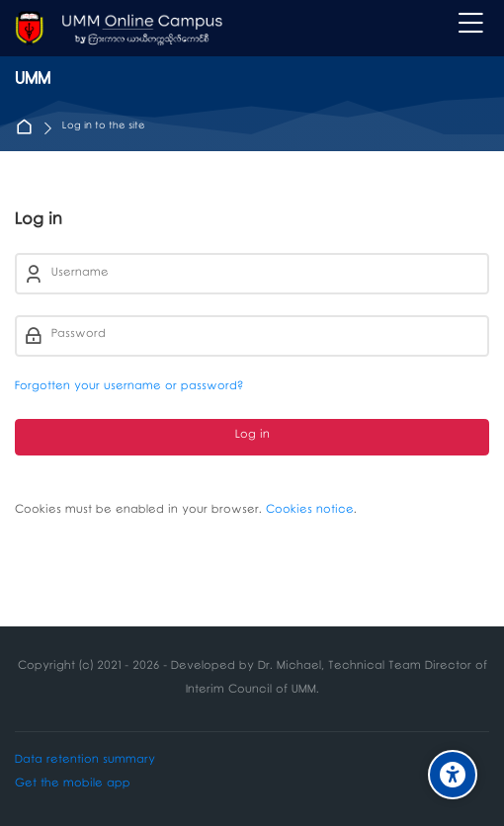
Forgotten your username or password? (129, 388)
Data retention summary (85, 761)
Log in (252, 436)
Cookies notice (310, 511)
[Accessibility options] (453, 775)
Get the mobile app (73, 785)
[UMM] (119, 29)
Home (28, 128)
